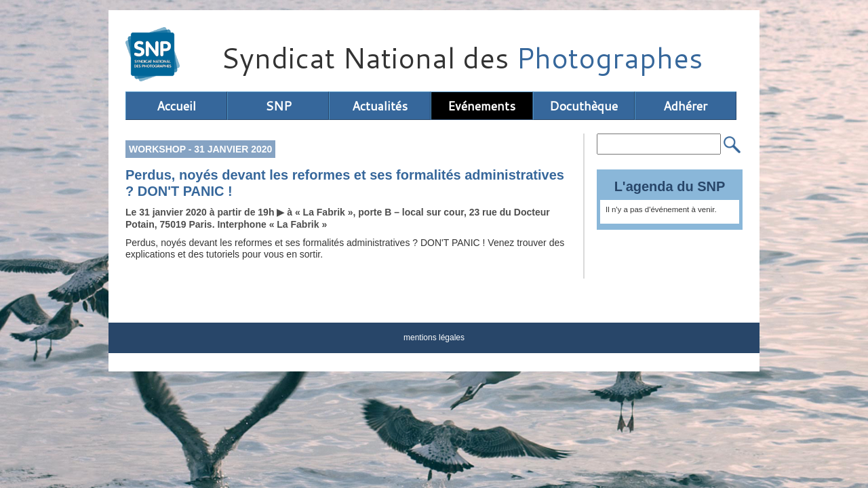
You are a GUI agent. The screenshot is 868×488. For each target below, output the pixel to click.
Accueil (176, 106)
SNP (278, 106)
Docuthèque (584, 106)
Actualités (380, 106)
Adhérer (685, 106)
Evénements (481, 106)
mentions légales (434, 338)
